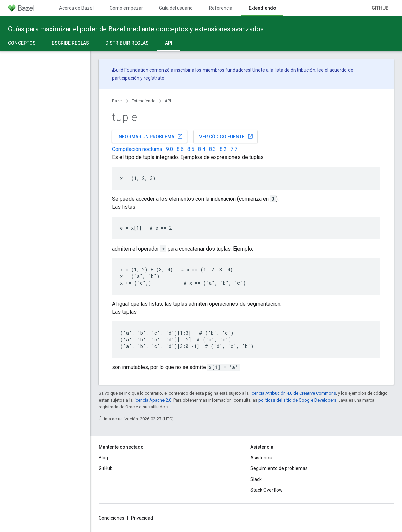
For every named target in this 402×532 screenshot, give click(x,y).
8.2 (223, 149)
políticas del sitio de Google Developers (297, 400)
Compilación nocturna (137, 149)
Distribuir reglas (127, 43)
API (168, 101)
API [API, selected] (169, 43)
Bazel (117, 101)
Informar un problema (150, 136)
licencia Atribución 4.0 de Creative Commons (293, 393)
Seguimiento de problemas (279, 468)
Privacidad (142, 518)
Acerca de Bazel (76, 8)
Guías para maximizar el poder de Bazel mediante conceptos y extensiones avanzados (136, 29)
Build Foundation (131, 70)
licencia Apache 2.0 (152, 400)
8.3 (212, 149)
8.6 (180, 149)
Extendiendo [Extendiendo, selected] (262, 8)
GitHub (380, 8)
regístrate (154, 78)
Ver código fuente (226, 136)
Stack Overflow (266, 490)
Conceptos (22, 43)
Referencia (221, 8)
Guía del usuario (176, 8)
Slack (256, 479)
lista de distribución (295, 70)
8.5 (191, 149)
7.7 (234, 149)
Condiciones (112, 518)
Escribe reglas (70, 43)
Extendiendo (144, 101)
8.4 (202, 149)
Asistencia (261, 458)
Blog (103, 458)
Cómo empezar (126, 8)
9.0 (169, 149)
